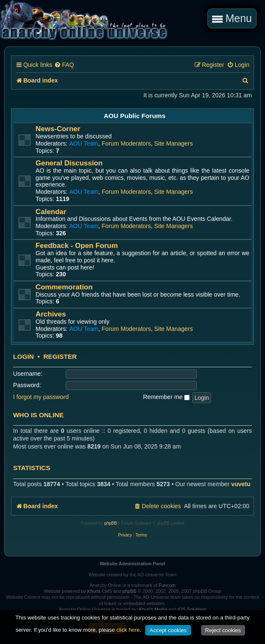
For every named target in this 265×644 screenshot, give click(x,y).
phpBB (110, 523)
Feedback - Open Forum (77, 246)
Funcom (167, 585)
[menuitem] (64, 65)
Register (60, 357)
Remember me (166, 397)
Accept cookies (168, 630)
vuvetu (241, 484)
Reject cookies (223, 630)
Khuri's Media (153, 609)
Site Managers (173, 143)
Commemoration (64, 287)
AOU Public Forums (135, 116)
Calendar (51, 212)
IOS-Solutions (192, 609)
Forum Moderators (126, 143)
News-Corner (58, 129)
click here (128, 630)
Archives (51, 314)
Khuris (94, 591)
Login (23, 357)
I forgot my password (41, 397)
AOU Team (84, 143)
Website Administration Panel (133, 564)
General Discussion (69, 163)
